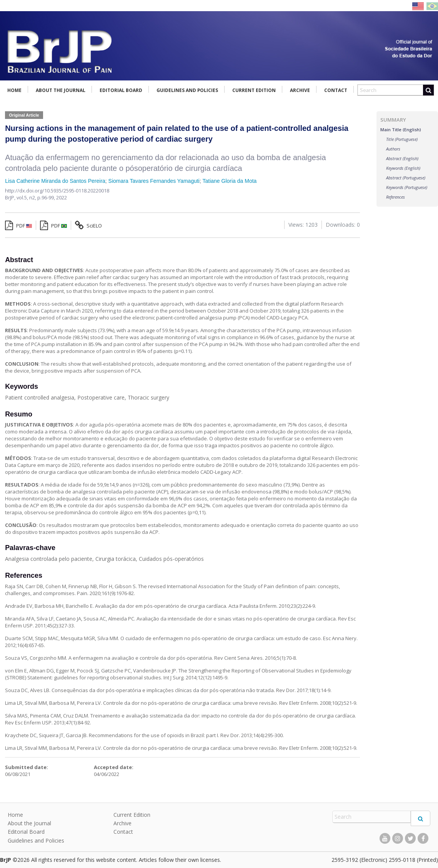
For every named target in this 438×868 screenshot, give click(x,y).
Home (14, 90)
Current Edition (254, 90)
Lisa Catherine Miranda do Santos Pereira (55, 181)
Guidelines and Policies (187, 90)
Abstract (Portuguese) (406, 178)
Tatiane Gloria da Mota (230, 181)
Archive (300, 90)
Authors (393, 149)
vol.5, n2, (27, 197)
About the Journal (61, 90)
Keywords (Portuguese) (407, 187)
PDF (18, 226)
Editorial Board (121, 90)
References (396, 197)
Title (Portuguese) (402, 139)
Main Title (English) (401, 130)
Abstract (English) (402, 158)
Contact (336, 90)
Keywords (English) (403, 168)
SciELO (88, 226)
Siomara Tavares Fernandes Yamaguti (154, 181)
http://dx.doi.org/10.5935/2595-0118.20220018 (57, 191)
